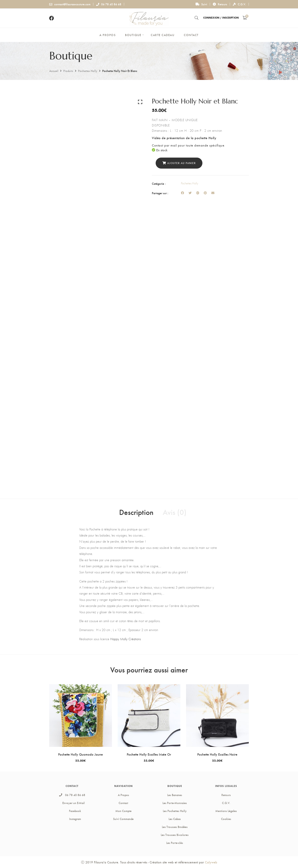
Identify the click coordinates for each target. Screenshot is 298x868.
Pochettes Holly (88, 71)
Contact (123, 803)
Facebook (72, 811)
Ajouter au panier (181, 163)
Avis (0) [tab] (175, 512)
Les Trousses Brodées (175, 827)
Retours (220, 4)
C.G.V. (239, 4)
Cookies (226, 819)
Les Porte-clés (175, 843)
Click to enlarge (140, 102)
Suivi (201, 4)
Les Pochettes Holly (175, 811)
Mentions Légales (226, 811)
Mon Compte (123, 811)
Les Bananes (175, 795)
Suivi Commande (123, 819)
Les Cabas (175, 819)
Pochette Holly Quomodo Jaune (80, 754)
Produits (68, 71)
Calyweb (211, 862)
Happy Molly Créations (126, 639)
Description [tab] (136, 512)
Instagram (72, 819)
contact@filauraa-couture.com (70, 4)
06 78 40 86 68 (109, 4)
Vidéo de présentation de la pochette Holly (184, 138)
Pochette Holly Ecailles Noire (217, 754)
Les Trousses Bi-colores (175, 835)
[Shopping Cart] (245, 18)
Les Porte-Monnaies (175, 803)
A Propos (123, 795)
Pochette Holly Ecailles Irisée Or (149, 754)
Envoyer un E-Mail (74, 803)
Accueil (54, 71)
